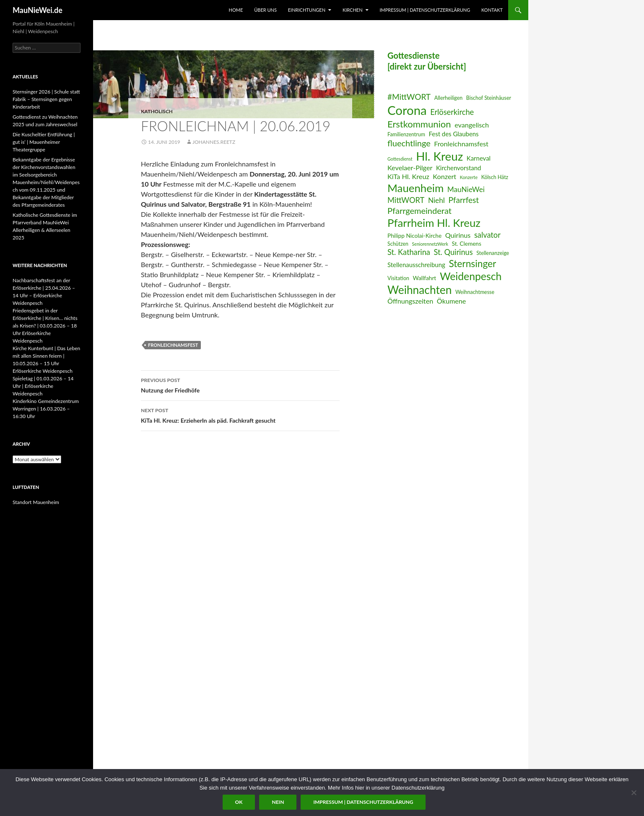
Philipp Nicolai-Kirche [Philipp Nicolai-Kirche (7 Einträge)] (414, 235)
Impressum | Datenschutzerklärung (425, 10)
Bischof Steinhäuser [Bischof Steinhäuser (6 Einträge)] (489, 98)
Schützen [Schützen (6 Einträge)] (398, 244)
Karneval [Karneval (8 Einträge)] (479, 158)
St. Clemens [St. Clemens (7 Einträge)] (467, 243)
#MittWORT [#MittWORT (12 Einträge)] (409, 97)
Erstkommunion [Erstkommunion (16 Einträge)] (419, 124)
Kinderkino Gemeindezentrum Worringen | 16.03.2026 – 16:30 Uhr (46, 409)
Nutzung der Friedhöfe (240, 385)
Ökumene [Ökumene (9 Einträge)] (452, 301)
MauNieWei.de (38, 10)
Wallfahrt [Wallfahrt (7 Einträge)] (425, 278)
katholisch (157, 111)
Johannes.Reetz (214, 142)
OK (239, 802)
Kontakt (492, 10)
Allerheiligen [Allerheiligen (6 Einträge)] (449, 98)
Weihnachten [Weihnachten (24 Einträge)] (419, 290)
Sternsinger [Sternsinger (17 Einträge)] (472, 264)
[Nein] (634, 793)
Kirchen (353, 10)
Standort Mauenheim (36, 502)
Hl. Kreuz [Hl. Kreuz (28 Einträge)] (439, 156)
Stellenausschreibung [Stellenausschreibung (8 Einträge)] (416, 265)
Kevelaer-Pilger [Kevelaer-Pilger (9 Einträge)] (410, 168)
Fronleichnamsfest (173, 345)
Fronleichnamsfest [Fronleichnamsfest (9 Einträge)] (461, 144)
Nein (278, 802)
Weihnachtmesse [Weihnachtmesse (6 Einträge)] (475, 292)
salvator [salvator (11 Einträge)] (487, 235)
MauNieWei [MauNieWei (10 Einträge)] (466, 189)
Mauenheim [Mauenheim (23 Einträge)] (415, 188)
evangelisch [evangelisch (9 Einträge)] (472, 125)
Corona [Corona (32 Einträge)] (407, 110)
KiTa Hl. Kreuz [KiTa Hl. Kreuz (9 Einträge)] (408, 176)
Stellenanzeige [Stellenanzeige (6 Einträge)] (493, 253)
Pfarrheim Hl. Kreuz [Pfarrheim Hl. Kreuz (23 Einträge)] (434, 223)
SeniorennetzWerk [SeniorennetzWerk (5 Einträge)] (430, 244)
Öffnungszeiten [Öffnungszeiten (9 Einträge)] (410, 301)
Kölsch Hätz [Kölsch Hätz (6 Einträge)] (495, 177)
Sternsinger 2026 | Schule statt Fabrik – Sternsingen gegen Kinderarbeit (46, 99)
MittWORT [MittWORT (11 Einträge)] (406, 200)
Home (236, 10)
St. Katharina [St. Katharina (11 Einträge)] (409, 252)
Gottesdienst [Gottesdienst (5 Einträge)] (400, 159)
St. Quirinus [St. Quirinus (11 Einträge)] (453, 252)
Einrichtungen (307, 10)
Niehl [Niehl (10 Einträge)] (436, 200)
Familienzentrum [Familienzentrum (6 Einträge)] (406, 134)
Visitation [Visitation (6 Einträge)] (398, 278)
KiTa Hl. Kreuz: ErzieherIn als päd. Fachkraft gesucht (240, 415)
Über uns (265, 10)
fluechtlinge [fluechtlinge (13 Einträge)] (409, 143)
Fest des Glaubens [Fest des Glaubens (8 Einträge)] (454, 134)
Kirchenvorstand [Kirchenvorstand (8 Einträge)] (458, 168)
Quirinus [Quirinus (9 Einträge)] (458, 235)
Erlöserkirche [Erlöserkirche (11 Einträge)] (452, 112)
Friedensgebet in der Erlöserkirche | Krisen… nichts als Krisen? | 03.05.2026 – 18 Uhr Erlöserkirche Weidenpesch (45, 326)
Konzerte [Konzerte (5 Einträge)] (469, 177)
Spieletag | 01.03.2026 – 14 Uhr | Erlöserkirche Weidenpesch (43, 386)
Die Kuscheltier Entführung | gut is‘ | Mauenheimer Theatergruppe (44, 142)
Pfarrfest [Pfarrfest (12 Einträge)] (464, 200)
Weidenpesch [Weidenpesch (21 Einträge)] (471, 276)
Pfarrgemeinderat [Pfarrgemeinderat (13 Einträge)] (419, 210)
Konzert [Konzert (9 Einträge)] (444, 176)
